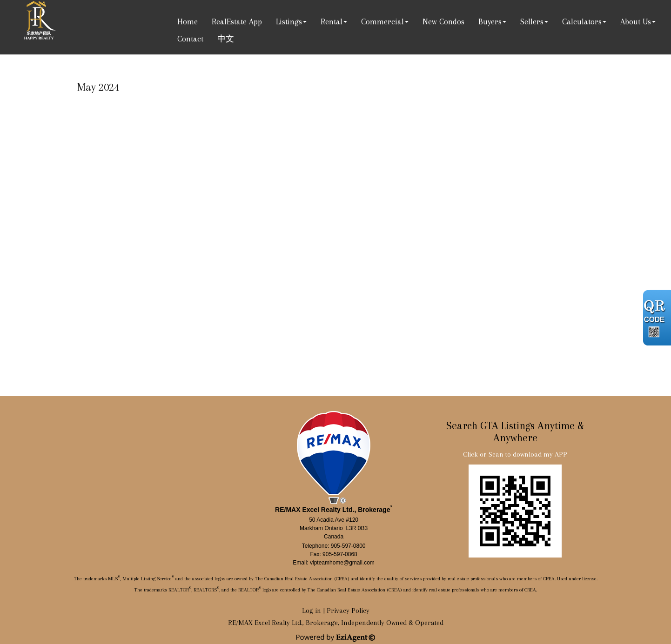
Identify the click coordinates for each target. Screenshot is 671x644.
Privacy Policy (348, 611)
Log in (312, 611)
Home (188, 21)
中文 (226, 39)
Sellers (532, 21)
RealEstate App (237, 21)
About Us (636, 21)
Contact (190, 39)
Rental (332, 21)
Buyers (490, 21)
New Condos (443, 21)
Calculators (582, 21)
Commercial (382, 21)
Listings (289, 21)
